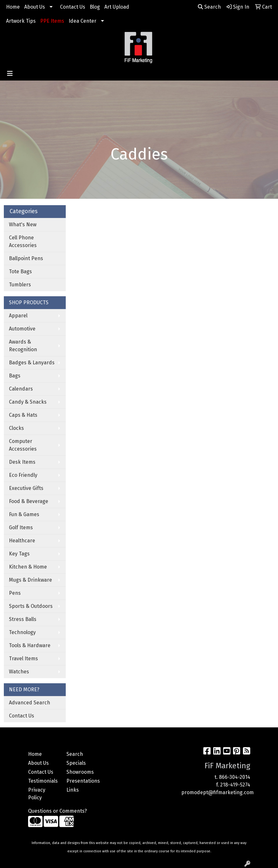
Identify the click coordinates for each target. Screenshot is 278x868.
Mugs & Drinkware (30, 580)
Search (209, 7)
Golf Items (21, 527)
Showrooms (80, 772)
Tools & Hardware (30, 645)
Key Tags (19, 554)
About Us (35, 7)
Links (73, 790)
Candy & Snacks (28, 402)
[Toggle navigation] (10, 74)
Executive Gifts (26, 488)
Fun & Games (24, 514)
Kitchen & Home (28, 567)
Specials (76, 763)
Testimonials (43, 781)
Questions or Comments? (57, 811)
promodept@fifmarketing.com (218, 792)
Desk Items (22, 462)
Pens (15, 593)
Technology (22, 632)
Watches (19, 672)
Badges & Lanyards (32, 363)
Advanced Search (30, 703)
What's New (23, 225)
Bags (15, 376)
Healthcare (22, 541)
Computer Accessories (23, 445)
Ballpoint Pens (26, 258)
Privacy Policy (37, 794)
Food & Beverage (29, 501)
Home (13, 7)
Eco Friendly (23, 475)
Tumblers (20, 285)
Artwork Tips (21, 21)
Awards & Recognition (23, 346)
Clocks (16, 428)
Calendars (21, 389)
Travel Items (23, 659)
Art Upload (117, 7)
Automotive (22, 329)
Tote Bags (20, 271)
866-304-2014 (235, 777)
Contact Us (73, 7)
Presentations (82, 781)
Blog (95, 7)
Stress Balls (23, 619)
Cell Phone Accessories (23, 241)
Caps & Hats (23, 415)
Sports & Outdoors (31, 606)
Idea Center (83, 21)
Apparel (18, 316)
